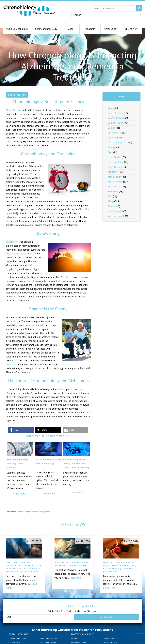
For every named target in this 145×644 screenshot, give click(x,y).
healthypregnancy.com (17, 638)
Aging (111, 108)
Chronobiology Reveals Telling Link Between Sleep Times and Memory (76, 463)
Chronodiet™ (115, 133)
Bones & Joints (116, 113)
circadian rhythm (18, 254)
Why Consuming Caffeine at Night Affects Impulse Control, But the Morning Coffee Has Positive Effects (119, 567)
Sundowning (12, 242)
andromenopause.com (48, 638)
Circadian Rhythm (24, 512)
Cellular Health (116, 123)
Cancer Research (116, 118)
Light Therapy (115, 167)
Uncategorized (115, 211)
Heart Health (115, 157)
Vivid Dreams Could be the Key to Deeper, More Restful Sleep (71, 564)
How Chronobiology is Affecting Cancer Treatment (18, 463)
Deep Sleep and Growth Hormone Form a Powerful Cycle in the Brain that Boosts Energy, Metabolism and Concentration (23, 567)
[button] (21, 430)
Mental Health (38, 512)
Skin (110, 196)
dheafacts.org (77, 638)
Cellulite (112, 128)
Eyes (110, 152)
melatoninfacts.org (79, 642)
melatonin (11, 364)
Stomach (112, 206)
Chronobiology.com (29, 11)
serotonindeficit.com (48, 642)
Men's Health (115, 177)
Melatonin (113, 172)
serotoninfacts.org (110, 642)
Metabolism (114, 187)
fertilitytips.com (15, 642)
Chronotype (114, 138)
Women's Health (116, 216)
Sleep (48, 512)
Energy (111, 147)
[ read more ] (20, 494)
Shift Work (113, 192)
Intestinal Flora (116, 162)
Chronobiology (13, 110)
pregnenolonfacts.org (111, 638)
